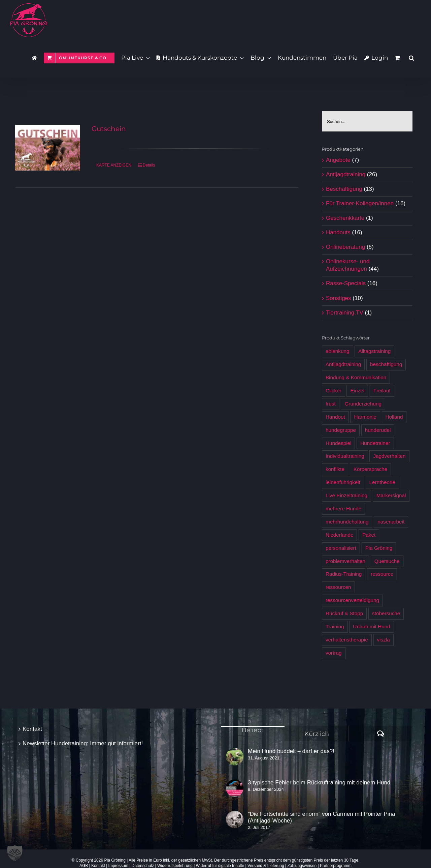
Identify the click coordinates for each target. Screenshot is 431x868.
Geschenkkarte (345, 218)
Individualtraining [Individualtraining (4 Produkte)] (345, 456)
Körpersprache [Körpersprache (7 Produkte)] (370, 469)
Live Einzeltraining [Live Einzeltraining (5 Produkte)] (346, 495)
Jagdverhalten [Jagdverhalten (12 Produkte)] (389, 456)
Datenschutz (143, 866)
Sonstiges (339, 298)
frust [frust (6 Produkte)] (331, 404)
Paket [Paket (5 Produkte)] (369, 535)
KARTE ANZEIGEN (114, 165)
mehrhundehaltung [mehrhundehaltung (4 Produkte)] (347, 522)
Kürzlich (317, 734)
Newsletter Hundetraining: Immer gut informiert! (83, 743)
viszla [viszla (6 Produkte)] (384, 640)
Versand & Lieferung (266, 866)
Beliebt (253, 730)
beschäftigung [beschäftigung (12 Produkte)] (386, 364)
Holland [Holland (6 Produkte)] (394, 417)
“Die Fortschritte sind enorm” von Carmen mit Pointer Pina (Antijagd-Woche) (321, 817)
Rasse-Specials (346, 283)
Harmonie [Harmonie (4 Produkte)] (365, 417)
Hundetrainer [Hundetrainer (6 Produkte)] (375, 443)
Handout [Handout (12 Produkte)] (335, 417)
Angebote (338, 160)
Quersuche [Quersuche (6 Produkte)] (387, 561)
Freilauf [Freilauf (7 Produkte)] (382, 391)
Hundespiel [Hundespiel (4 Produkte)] (339, 443)
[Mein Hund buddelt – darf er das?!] (235, 757)
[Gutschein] (48, 148)
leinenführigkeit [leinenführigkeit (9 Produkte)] (343, 482)
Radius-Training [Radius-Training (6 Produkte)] (344, 574)
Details (149, 165)
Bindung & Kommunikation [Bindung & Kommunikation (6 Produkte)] (356, 377)
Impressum (118, 866)
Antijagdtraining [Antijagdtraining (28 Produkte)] (343, 364)
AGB (84, 866)
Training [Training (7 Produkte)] (335, 626)
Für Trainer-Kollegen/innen (360, 203)
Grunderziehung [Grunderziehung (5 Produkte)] (363, 404)
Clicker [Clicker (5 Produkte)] (334, 391)
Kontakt (32, 729)
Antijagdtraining (346, 174)
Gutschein (109, 129)
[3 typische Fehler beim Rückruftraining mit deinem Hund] (235, 788)
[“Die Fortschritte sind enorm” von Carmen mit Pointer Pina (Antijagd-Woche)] (235, 819)
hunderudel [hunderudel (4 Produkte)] (378, 430)
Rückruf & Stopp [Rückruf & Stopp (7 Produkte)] (344, 613)
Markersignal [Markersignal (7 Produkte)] (391, 495)
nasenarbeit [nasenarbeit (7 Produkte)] (391, 522)
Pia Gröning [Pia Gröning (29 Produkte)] (379, 548)
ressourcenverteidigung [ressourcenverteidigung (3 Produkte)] (352, 600)
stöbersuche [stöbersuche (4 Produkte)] (386, 613)
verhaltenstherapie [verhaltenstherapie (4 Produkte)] (347, 640)
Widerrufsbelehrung (175, 866)
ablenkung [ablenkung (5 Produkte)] (338, 351)
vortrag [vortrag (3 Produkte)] (334, 653)
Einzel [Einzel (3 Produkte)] (357, 391)
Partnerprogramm (336, 866)
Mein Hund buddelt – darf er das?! (291, 751)
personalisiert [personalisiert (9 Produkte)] (341, 548)
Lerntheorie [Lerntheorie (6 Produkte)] (382, 482)
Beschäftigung (344, 189)
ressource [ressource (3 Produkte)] (382, 574)
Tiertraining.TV (345, 313)
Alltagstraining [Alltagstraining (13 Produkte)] (374, 351)
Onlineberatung (345, 247)
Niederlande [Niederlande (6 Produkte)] (340, 535)
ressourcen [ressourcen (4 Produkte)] (338, 587)
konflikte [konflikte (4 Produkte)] (335, 469)
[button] (411, 57)
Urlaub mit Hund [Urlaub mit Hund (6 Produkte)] (372, 626)
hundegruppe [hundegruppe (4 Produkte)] (341, 430)
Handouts (338, 232)
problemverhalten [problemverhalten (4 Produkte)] (345, 561)
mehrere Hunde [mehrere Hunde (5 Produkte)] (343, 508)
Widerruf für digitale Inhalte (220, 866)
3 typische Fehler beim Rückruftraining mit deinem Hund (319, 783)
